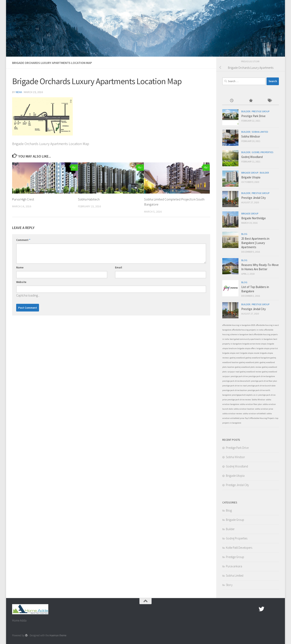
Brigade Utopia (251, 177)
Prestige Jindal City (254, 198)
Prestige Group (261, 111)
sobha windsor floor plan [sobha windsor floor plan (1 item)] (251, 404)
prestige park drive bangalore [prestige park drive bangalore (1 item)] (262, 376)
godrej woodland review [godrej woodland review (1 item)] (251, 372)
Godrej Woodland (252, 157)
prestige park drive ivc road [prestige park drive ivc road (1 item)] (235, 386)
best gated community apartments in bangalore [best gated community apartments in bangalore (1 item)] (251, 339)
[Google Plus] (269, 609)
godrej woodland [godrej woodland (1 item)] (237, 358)
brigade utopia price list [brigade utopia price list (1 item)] (267, 348)
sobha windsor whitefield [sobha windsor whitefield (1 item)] (254, 414)
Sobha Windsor (251, 136)
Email (119, 267)
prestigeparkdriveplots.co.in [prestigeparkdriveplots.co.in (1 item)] (245, 395)
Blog (244, 234)
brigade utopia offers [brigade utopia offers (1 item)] (247, 348)
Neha (19, 92)
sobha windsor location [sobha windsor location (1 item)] (244, 409)
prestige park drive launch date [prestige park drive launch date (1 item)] (261, 386)
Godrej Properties (263, 152)
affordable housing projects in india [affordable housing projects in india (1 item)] (248, 330)
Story (229, 585)
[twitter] (261, 609)
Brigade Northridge (254, 218)
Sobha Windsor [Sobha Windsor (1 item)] (258, 400)
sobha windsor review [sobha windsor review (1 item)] (232, 414)
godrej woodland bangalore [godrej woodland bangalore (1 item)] (258, 358)
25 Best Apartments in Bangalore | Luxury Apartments (255, 243)
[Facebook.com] (254, 609)
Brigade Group (250, 173)
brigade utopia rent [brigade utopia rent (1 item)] (231, 353)
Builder (246, 111)
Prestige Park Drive (253, 116)
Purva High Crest (24, 199)
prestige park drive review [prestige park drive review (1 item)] (239, 400)
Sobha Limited (260, 132)
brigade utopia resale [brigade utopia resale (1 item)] (250, 353)
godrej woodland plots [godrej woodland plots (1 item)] (249, 362)
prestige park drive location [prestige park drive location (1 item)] (235, 390)
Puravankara (234, 566)
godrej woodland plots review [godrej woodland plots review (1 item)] (248, 367)
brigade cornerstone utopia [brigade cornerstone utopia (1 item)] (254, 344)
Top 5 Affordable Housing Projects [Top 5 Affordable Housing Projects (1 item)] (260, 418)
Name (20, 267)
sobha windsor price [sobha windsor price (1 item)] (264, 409)
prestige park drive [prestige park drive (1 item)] (239, 376)
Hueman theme (58, 635)
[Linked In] (276, 609)
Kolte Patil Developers (239, 548)
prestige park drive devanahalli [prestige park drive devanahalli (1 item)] (236, 381)
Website (21, 282)
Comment (23, 240)
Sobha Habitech (89, 199)
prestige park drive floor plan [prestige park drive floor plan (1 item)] (264, 381)
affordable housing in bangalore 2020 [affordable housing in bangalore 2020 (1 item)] (239, 325)
